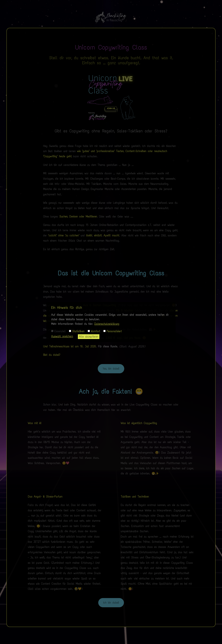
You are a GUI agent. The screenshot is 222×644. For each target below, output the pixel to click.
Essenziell (58, 331)
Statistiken (77, 331)
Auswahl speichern (62, 336)
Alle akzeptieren (89, 337)
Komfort (94, 331)
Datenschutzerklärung (107, 324)
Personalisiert (113, 331)
